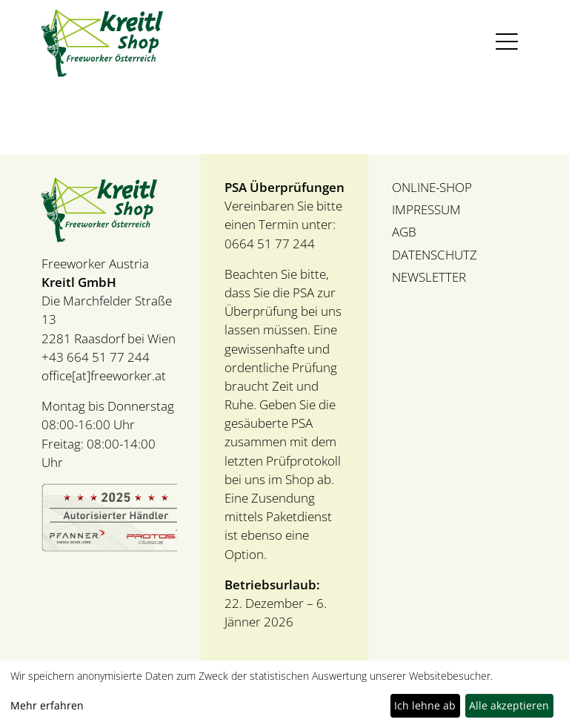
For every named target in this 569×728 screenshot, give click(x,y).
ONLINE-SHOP (432, 187)
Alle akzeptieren (509, 705)
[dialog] (284, 694)
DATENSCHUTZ (435, 255)
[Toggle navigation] (507, 42)
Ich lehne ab (425, 705)
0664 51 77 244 (270, 244)
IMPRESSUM (426, 209)
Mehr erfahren (47, 705)
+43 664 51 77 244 (96, 357)
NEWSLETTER (429, 277)
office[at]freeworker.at (104, 375)
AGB (404, 232)
